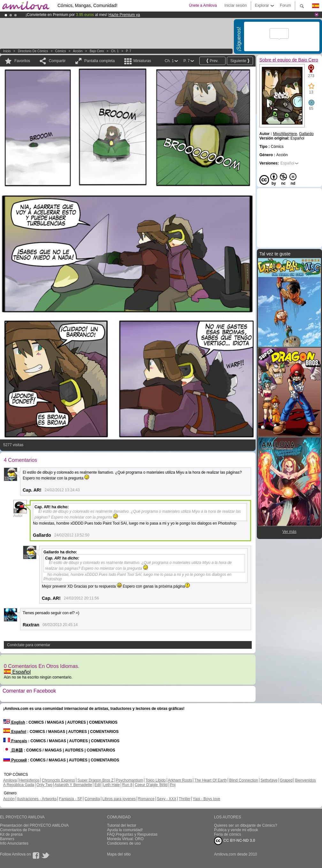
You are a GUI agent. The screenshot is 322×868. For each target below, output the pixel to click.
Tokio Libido (155, 780)
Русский (15, 760)
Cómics (61, 51)
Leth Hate (111, 785)
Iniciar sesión (236, 5)
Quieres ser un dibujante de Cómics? (245, 825)
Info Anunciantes (14, 843)
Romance (146, 799)
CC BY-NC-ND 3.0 (235, 841)
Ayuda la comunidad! (125, 830)
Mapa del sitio (119, 854)
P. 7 (129, 51)
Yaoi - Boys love (206, 799)
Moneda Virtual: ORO (125, 839)
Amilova (10, 780)
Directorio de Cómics (33, 51)
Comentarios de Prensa (20, 830)
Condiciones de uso (124, 843)
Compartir (57, 61)
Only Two (44, 785)
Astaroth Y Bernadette (73, 785)
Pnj (173, 785)
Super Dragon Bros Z (95, 780)
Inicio (7, 51)
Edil (98, 785)
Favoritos (22, 61)
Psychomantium (130, 780)
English (14, 722)
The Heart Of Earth (211, 780)
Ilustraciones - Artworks (37, 799)
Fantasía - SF (71, 799)
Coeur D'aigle (147, 785)
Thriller (184, 799)
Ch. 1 (115, 51)
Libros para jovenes (119, 799)
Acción (78, 51)
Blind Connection (244, 780)
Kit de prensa (11, 834)
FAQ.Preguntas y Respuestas (132, 834)
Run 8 (127, 785)
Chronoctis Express (58, 780)
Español (17, 672)
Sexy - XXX (167, 799)
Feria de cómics (228, 834)
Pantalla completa (100, 61)
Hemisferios (29, 780)
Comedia (92, 799)
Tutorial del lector (122, 825)
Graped (286, 780)
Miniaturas (142, 61)
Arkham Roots (180, 780)
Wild (164, 785)
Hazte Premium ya (124, 15)
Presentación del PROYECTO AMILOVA (34, 825)
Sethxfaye (269, 780)
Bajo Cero (97, 51)
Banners (7, 839)
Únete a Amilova (203, 5)
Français (15, 741)
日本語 (13, 750)
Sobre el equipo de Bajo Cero (289, 60)
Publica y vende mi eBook (236, 830)
